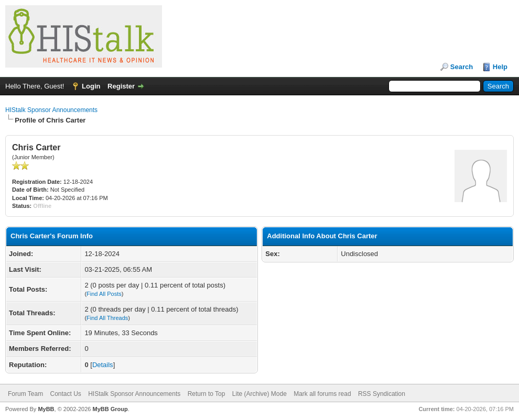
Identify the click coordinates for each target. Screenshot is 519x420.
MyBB (46, 409)
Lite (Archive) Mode (259, 394)
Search (462, 67)
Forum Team (25, 394)
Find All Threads (107, 318)
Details (103, 365)
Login (91, 86)
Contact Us (65, 394)
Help (500, 67)
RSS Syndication (382, 394)
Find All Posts (104, 294)
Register (121, 86)
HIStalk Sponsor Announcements (51, 110)
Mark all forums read (322, 394)
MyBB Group (110, 409)
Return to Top (207, 394)
